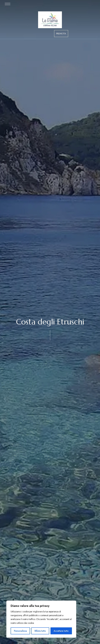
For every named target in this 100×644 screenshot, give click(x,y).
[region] (41, 619)
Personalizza (20, 631)
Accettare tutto (61, 631)
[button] (61, 34)
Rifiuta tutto (40, 631)
